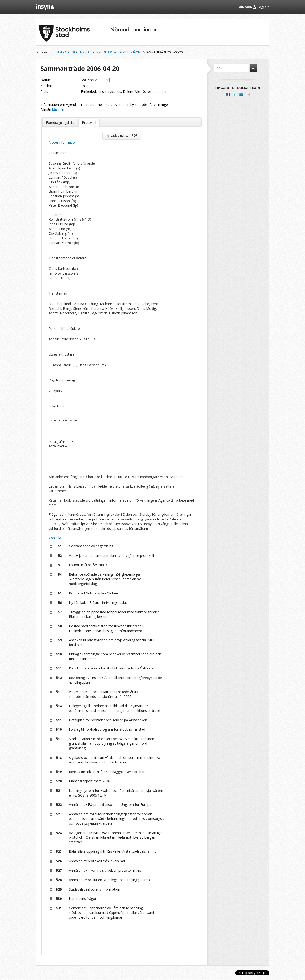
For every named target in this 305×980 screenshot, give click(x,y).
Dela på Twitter (234, 94)
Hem (59, 52)
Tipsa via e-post (248, 94)
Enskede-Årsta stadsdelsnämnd (119, 52)
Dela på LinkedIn (241, 94)
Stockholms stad (78, 52)
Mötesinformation (63, 142)
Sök (256, 70)
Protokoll (89, 122)
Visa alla (55, 538)
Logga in (264, 7)
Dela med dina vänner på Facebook (228, 94)
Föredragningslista (60, 122)
